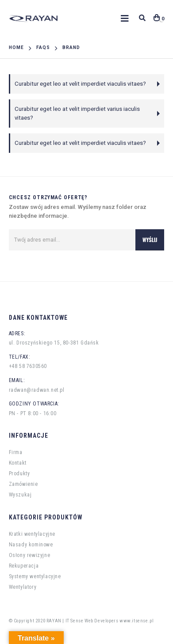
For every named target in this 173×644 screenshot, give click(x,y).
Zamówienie (23, 484)
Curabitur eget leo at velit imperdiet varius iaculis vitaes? (77, 113)
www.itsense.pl (136, 621)
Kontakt (18, 463)
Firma (16, 452)
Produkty (19, 474)
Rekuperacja (24, 566)
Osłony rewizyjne (30, 555)
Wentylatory (23, 587)
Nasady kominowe (31, 545)
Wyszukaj (20, 495)
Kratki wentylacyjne (32, 534)
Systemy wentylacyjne (35, 576)
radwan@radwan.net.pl (37, 390)
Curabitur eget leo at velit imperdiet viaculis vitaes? (80, 84)
